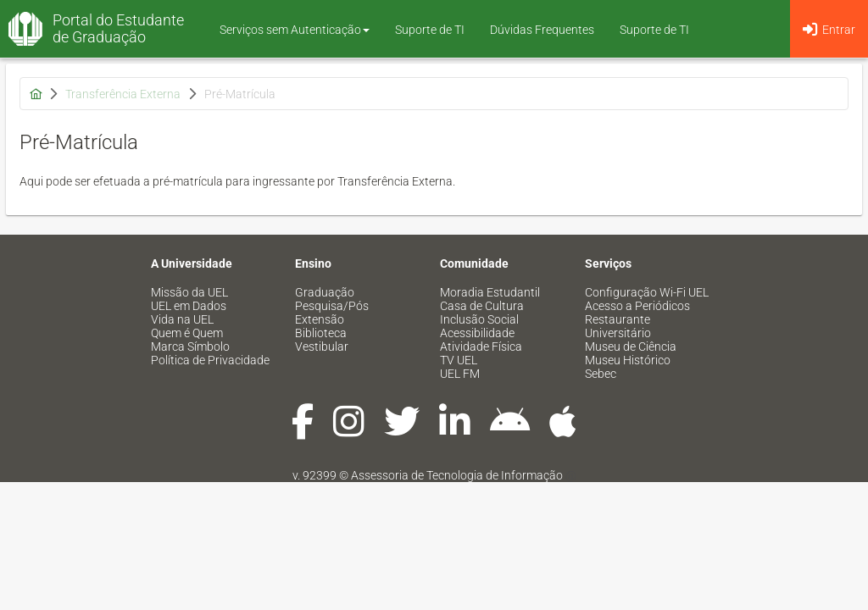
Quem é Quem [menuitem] (187, 333)
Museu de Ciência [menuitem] (631, 347)
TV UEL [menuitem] (459, 360)
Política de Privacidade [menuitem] (210, 360)
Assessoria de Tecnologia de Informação (457, 475)
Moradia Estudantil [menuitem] (490, 292)
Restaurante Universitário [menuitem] (618, 326)
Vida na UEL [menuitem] (182, 319)
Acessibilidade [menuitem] (477, 333)
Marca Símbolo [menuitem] (190, 347)
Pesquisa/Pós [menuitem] (332, 306)
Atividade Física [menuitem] (481, 347)
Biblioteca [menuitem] (321, 333)
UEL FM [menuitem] (460, 374)
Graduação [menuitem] (325, 292)
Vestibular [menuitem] (322, 347)
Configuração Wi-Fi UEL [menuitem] (647, 292)
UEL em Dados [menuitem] (189, 306)
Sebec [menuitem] (601, 374)
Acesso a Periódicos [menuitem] (637, 306)
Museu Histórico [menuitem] (628, 360)
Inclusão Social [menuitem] (479, 319)
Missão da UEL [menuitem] (189, 292)
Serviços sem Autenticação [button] (295, 30)
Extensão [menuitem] (320, 319)
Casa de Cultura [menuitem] (482, 306)
